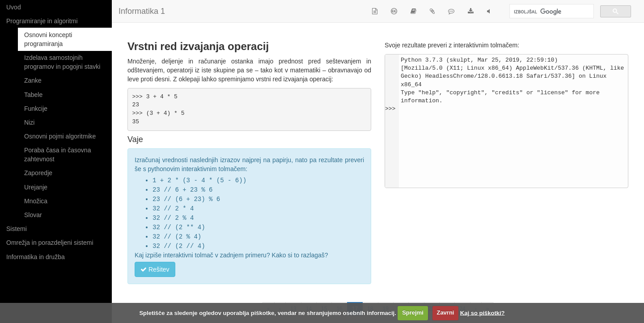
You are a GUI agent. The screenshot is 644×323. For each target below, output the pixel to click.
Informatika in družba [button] (36, 257)
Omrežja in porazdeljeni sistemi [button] (50, 243)
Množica (36, 201)
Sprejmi (413, 313)
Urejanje (36, 187)
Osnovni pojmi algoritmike (60, 136)
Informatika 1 (142, 11)
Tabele (33, 95)
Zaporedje (38, 173)
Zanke (33, 80)
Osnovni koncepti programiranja (48, 39)
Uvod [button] (14, 7)
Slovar (33, 215)
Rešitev (155, 266)
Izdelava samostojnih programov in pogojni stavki (62, 62)
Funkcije (36, 109)
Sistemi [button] (17, 229)
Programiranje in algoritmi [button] (42, 21)
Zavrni (445, 313)
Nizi (29, 122)
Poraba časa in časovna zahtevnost (57, 155)
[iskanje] (551, 12)
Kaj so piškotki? (483, 313)
